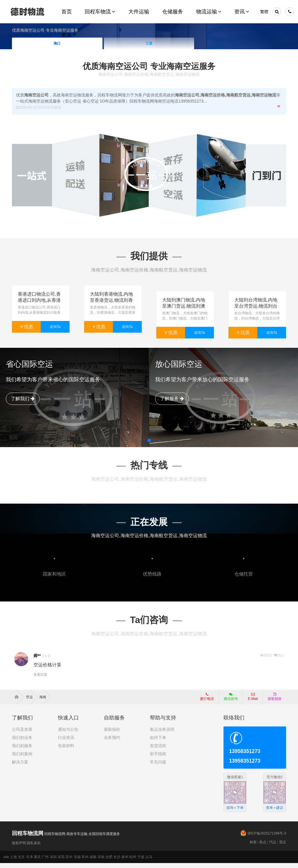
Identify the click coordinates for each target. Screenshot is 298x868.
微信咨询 (229, 703)
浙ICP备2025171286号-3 (267, 838)
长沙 (117, 862)
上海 (13, 862)
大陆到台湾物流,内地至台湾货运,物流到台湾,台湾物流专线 (256, 300)
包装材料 (66, 750)
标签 (253, 847)
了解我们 (23, 403)
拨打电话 (207, 701)
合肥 (109, 862)
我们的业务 (22, 742)
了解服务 (172, 403)
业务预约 (112, 742)
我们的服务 (22, 750)
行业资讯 (66, 742)
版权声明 (19, 848)
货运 (283, 847)
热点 (263, 847)
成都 (93, 862)
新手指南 (158, 758)
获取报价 (275, 701)
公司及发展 (22, 734)
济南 (101, 862)
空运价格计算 (47, 670)
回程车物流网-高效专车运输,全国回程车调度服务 (66, 839)
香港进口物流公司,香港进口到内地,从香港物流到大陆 (39, 300)
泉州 (125, 862)
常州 (85, 862)
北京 (21, 862)
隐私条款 (34, 848)
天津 (29, 862)
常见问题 (158, 767)
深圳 (53, 862)
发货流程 (158, 750)
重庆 (37, 862)
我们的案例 (22, 758)
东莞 (61, 862)
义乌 (149, 862)
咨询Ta (55, 327)
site (6, 862)
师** (37, 661)
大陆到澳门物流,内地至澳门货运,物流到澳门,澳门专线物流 (184, 300)
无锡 (77, 862)
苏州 (69, 862)
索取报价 (112, 734)
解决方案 (20, 767)
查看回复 (40, 680)
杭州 (133, 862)
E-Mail (253, 701)
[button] (149, 445)
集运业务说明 (162, 734)
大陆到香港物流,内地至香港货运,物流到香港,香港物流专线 (111, 300)
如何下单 (158, 742)
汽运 (273, 847)
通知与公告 (68, 734)
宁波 (141, 862)
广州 (45, 862)
